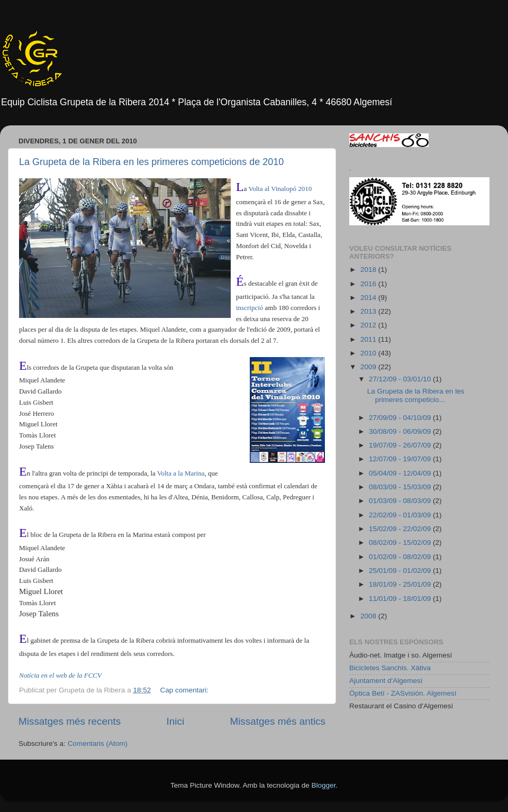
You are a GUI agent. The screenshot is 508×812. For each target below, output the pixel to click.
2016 (369, 284)
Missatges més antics (278, 721)
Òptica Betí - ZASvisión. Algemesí (403, 693)
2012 (369, 325)
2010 (369, 353)
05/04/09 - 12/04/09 (401, 473)
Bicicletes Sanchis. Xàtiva (390, 668)
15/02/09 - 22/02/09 (401, 529)
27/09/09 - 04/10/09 (401, 418)
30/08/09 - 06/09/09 (401, 431)
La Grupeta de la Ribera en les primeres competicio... (416, 395)
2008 (369, 616)
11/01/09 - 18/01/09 (401, 599)
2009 (369, 367)
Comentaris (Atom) (98, 743)
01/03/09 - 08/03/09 (401, 501)
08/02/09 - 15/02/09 (401, 542)
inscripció (250, 308)
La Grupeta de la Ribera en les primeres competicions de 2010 (151, 162)
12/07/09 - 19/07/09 (401, 459)
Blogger (323, 785)
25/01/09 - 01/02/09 (401, 571)
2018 (369, 270)
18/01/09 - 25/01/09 (401, 584)
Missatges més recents (70, 721)
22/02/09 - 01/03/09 (401, 515)
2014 (369, 298)
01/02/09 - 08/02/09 (401, 557)
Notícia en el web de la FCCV (60, 675)
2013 (369, 311)
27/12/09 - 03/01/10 (401, 379)
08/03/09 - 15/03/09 (401, 487)
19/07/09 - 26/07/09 (401, 445)
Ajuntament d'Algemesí (386, 681)
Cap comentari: (185, 690)
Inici (176, 721)
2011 (369, 339)
